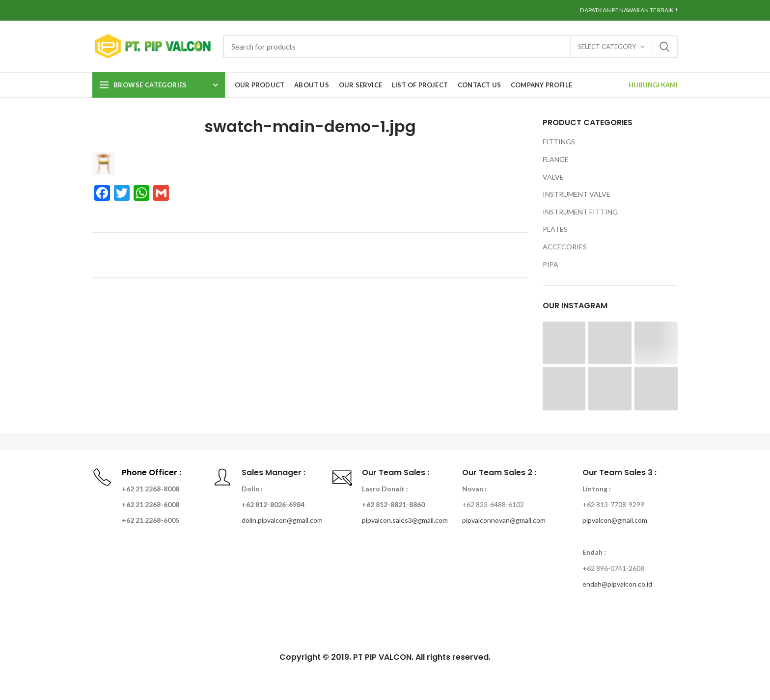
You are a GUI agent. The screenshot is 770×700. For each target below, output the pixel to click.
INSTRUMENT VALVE (577, 194)
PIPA (550, 264)
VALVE (553, 177)
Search (664, 47)
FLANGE (556, 159)
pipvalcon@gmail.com (615, 520)
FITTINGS (559, 142)
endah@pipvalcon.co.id (617, 584)
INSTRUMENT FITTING (580, 212)
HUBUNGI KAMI (653, 85)
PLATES (555, 229)
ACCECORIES (565, 247)
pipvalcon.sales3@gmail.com (405, 520)
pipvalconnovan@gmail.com (504, 520)
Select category (607, 47)
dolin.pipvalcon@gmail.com (282, 520)
